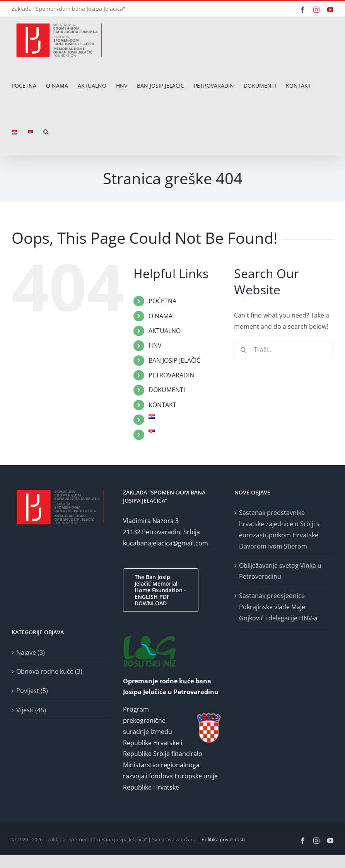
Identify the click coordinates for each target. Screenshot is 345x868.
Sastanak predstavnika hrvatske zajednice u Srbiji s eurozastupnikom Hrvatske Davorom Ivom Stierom (279, 529)
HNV (155, 345)
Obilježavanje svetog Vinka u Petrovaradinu (280, 571)
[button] (46, 132)
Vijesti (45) (31, 710)
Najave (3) (31, 652)
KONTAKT (162, 405)
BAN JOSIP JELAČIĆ (174, 360)
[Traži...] (284, 350)
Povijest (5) (32, 691)
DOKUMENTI (167, 390)
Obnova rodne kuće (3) (49, 671)
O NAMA (161, 316)
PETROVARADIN (171, 375)
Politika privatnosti (223, 839)
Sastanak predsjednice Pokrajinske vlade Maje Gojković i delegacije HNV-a (278, 607)
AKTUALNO (165, 331)
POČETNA (162, 301)
